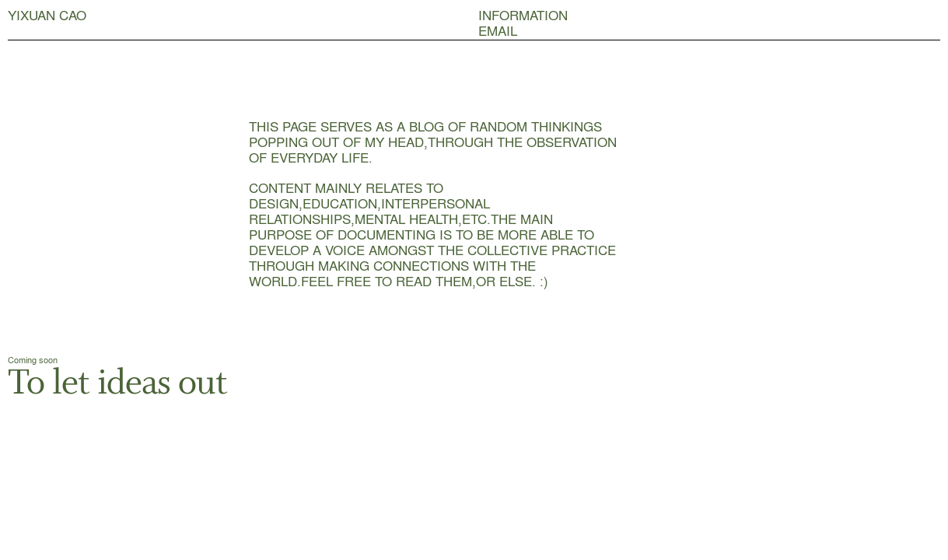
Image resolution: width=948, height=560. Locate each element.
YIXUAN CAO (47, 15)
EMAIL (498, 30)
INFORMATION (523, 15)
